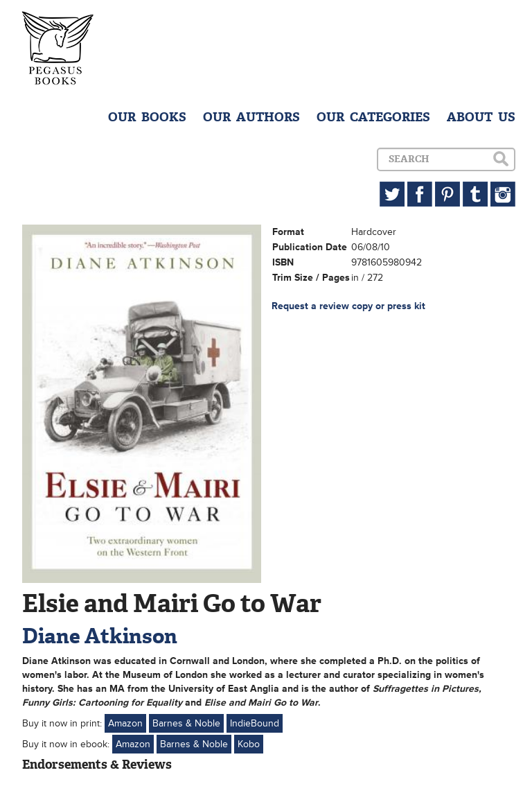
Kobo (249, 744)
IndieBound (255, 723)
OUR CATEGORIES (373, 117)
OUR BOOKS (147, 117)
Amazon (125, 723)
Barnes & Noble (186, 723)
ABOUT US (481, 117)
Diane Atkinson (100, 636)
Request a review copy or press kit (348, 306)
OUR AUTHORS (251, 117)
